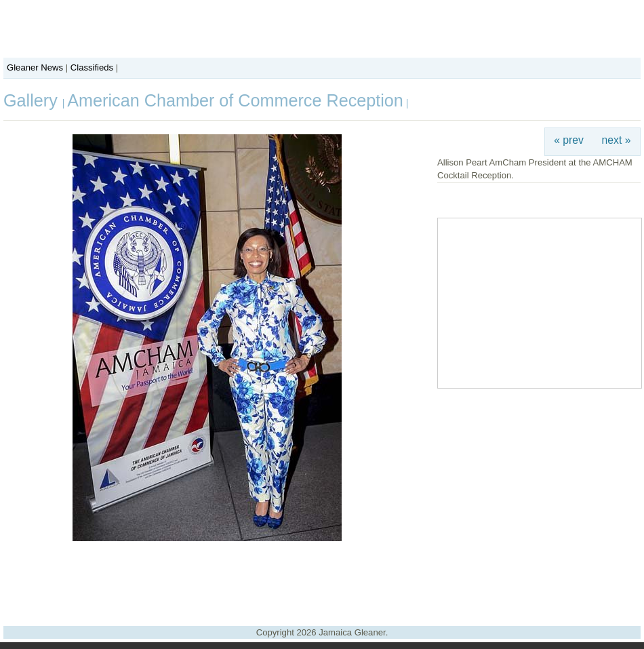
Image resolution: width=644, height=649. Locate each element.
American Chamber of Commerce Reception (235, 100)
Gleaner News (35, 67)
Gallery (33, 100)
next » (617, 140)
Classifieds (92, 67)
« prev (569, 140)
